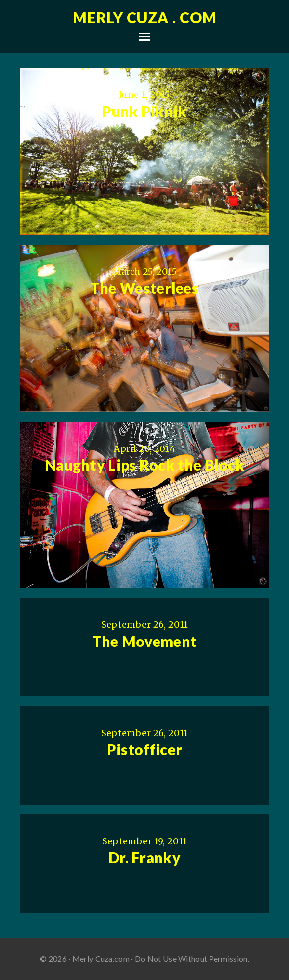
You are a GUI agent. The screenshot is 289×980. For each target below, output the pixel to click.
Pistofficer (144, 749)
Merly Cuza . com (145, 17)
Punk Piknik (144, 111)
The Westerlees (144, 288)
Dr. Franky (144, 857)
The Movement (145, 641)
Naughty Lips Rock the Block (144, 465)
